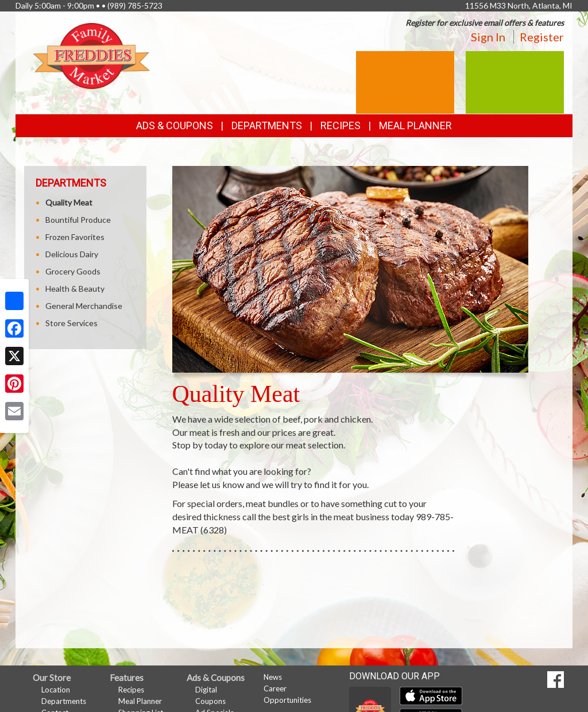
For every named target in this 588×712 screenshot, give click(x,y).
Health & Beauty (75, 289)
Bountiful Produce (78, 220)
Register (542, 37)
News (273, 677)
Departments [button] (267, 125)
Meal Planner (415, 125)
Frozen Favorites (75, 237)
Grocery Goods (73, 271)
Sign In (488, 37)
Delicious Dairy (72, 254)
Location (56, 690)
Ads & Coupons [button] (175, 125)
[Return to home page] (91, 55)
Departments (64, 701)
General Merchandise (84, 306)
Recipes (341, 125)
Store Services (71, 323)
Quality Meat (69, 202)
